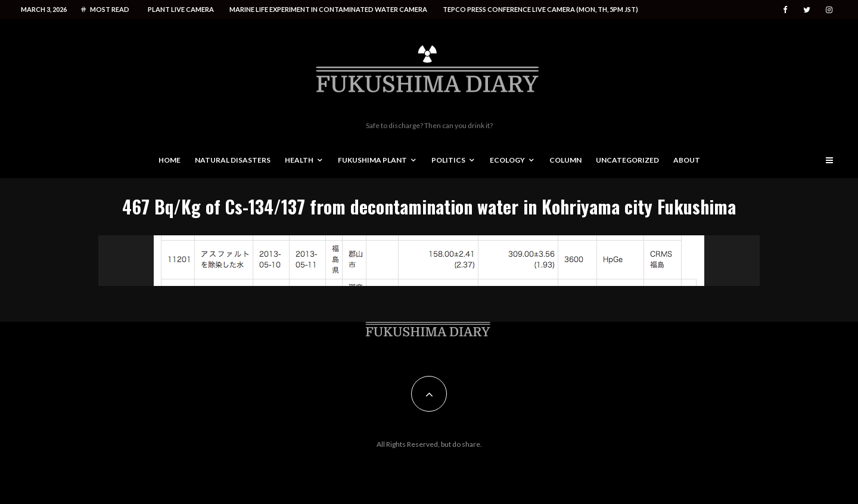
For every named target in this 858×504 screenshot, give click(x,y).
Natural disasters (233, 160)
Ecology (507, 160)
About (687, 160)
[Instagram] (829, 10)
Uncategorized (627, 160)
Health (299, 160)
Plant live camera (181, 9)
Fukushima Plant (372, 160)
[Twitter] (807, 10)
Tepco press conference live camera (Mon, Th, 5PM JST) (540, 9)
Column (565, 160)
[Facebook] (785, 10)
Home (170, 160)
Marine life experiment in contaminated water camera (328, 9)
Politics (448, 160)
